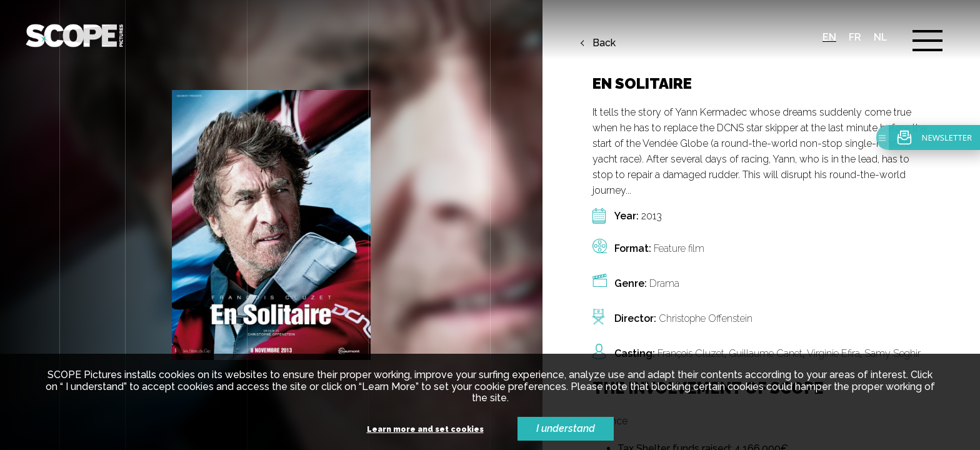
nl (881, 37)
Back (604, 43)
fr (855, 37)
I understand (566, 428)
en (829, 37)
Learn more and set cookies (425, 430)
